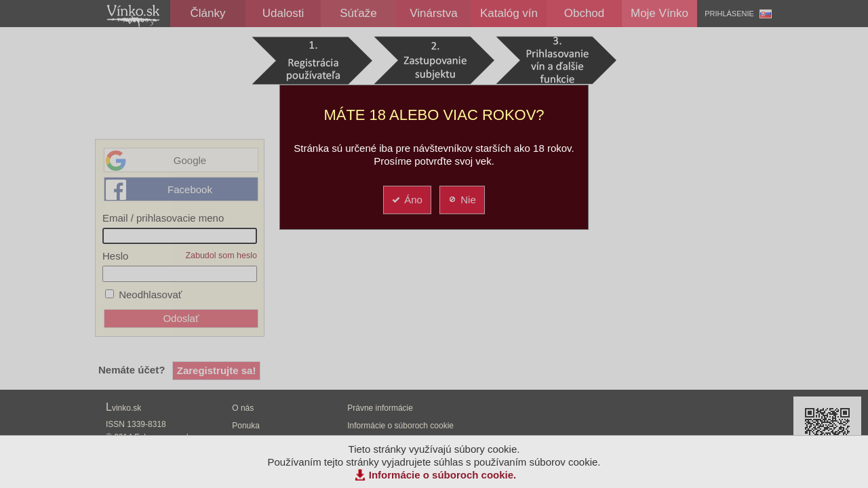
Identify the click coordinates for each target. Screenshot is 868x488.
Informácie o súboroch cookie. (443, 475)
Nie (461, 200)
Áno (407, 200)
